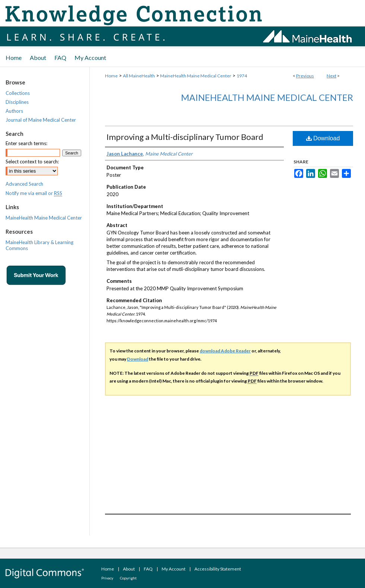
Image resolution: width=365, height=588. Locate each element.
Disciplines (17, 102)
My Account (174, 569)
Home (111, 76)
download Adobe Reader (225, 351)
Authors (14, 111)
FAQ (148, 569)
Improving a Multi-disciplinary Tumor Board (185, 137)
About (129, 569)
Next (331, 76)
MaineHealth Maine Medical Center (196, 76)
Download (323, 138)
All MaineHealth (139, 76)
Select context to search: (32, 162)
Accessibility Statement (218, 569)
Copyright (128, 578)
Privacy (107, 578)
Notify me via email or (34, 193)
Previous (305, 76)
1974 (242, 76)
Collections (18, 93)
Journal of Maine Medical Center (41, 120)
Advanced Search (24, 184)
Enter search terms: (26, 143)
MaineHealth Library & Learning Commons (39, 245)
